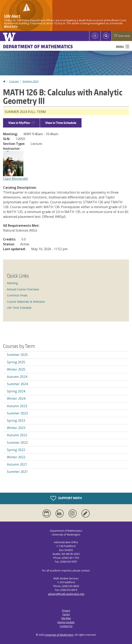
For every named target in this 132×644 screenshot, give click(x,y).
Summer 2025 (17, 355)
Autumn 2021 (17, 464)
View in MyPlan (21, 123)
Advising (12, 283)
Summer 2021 (17, 472)
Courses (14, 81)
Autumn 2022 (17, 435)
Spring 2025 (16, 362)
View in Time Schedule (61, 123)
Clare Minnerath (16, 179)
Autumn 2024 (17, 377)
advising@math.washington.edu (66, 594)
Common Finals (17, 295)
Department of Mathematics (38, 46)
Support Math (66, 498)
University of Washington (59, 635)
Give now (122, 36)
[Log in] (95, 36)
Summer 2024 (30, 81)
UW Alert (12, 16)
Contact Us (66, 626)
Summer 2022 (17, 443)
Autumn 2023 (17, 406)
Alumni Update (66, 622)
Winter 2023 (16, 428)
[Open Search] (106, 36)
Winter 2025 (16, 369)
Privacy (66, 611)
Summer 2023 (17, 413)
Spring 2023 (16, 421)
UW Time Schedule (19, 308)
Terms (66, 614)
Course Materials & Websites (26, 302)
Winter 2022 (16, 457)
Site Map (66, 618)
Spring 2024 (16, 391)
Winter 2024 (16, 398)
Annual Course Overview (23, 289)
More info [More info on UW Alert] (11, 26)
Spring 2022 (16, 450)
